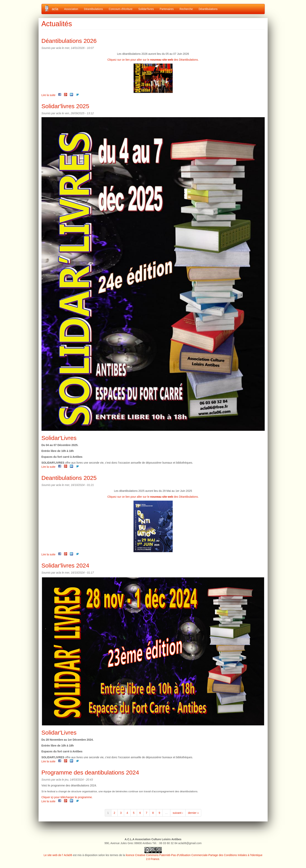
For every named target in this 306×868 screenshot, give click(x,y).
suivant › (178, 813)
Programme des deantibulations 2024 (90, 772)
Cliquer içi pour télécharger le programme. (67, 797)
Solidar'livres (146, 9)
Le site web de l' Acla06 (58, 855)
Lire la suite (49, 95)
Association (71, 9)
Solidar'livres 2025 (65, 106)
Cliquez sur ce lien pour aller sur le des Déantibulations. (153, 60)
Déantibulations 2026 (69, 41)
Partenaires (167, 9)
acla (55, 9)
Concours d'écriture (121, 9)
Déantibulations (93, 9)
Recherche (186, 9)
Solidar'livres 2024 (65, 565)
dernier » (193, 813)
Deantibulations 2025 (69, 478)
